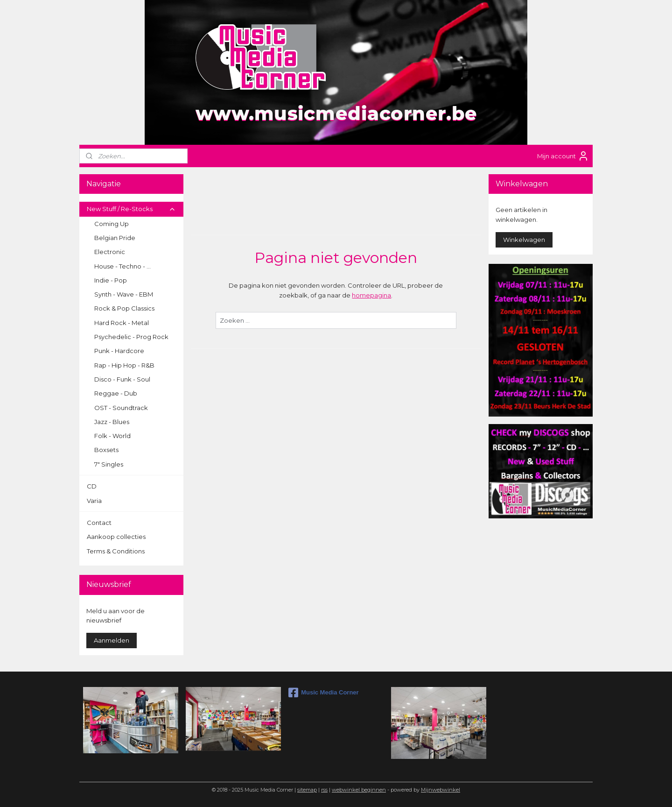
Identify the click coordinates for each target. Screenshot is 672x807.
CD (92, 486)
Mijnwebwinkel (441, 790)
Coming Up (112, 224)
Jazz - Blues (112, 422)
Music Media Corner (324, 693)
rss (324, 790)
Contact (99, 523)
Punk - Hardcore (119, 351)
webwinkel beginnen (359, 790)
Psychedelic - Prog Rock (131, 337)
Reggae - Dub (116, 393)
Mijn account (563, 156)
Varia (94, 501)
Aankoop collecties (116, 537)
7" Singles (109, 464)
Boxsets (106, 450)
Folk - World (112, 436)
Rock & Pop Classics (124, 308)
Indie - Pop (111, 280)
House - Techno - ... (122, 266)
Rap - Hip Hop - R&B (124, 365)
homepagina (371, 295)
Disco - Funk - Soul (122, 379)
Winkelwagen (524, 240)
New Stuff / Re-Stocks (131, 209)
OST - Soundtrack (121, 408)
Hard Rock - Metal (122, 323)
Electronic (110, 252)
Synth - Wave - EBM (124, 294)
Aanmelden (112, 640)
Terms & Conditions (116, 551)
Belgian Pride (115, 238)
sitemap (307, 790)
